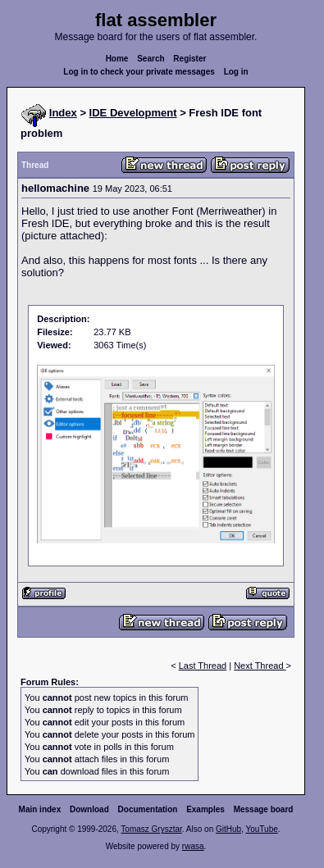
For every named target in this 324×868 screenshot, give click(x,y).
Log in (236, 72)
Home (117, 59)
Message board (264, 809)
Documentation (148, 809)
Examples (205, 809)
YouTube (261, 829)
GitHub (228, 829)
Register (189, 59)
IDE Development (133, 113)
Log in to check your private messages (139, 72)
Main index (40, 809)
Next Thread (260, 666)
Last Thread (203, 666)
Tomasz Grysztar (151, 829)
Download (89, 809)
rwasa (193, 846)
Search (151, 59)
